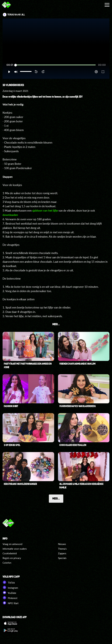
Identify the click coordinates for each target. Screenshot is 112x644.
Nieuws (62, 544)
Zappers (62, 553)
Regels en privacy (12, 558)
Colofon (7, 563)
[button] (9, 72)
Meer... (56, 498)
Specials (62, 558)
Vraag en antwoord (12, 544)
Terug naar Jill (16, 15)
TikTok (9, 582)
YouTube (9, 593)
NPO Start (10, 603)
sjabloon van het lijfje (45, 211)
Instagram (10, 587)
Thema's (62, 549)
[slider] (56, 65)
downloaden (10, 215)
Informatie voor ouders (15, 549)
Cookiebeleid (10, 553)
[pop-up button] (96, 72)
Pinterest (10, 598)
